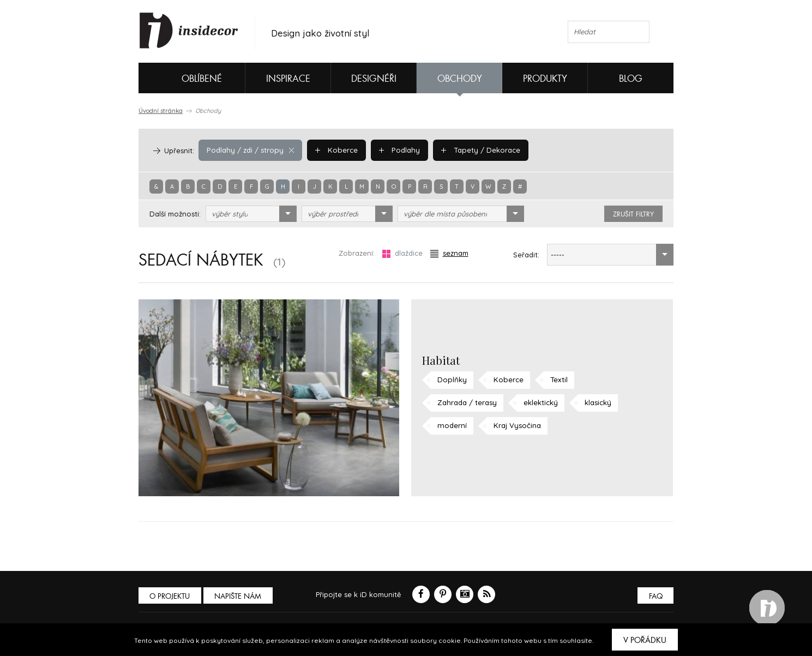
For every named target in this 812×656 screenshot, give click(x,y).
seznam (449, 253)
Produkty (545, 79)
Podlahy (396, 150)
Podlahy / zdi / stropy (249, 150)
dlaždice (402, 253)
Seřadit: (526, 255)
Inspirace (288, 79)
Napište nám (239, 596)
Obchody (460, 79)
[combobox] (251, 214)
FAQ (655, 596)
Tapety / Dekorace (477, 150)
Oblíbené (184, 78)
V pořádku (645, 640)
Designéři (374, 79)
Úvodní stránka (161, 111)
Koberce (334, 150)
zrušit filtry (633, 214)
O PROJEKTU (170, 596)
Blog (631, 79)
